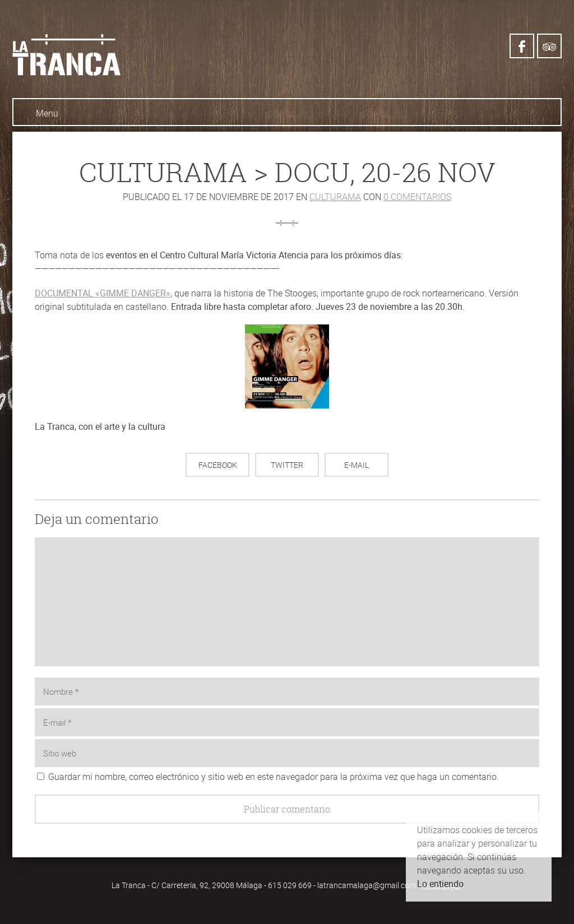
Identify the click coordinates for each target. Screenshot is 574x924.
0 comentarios (417, 197)
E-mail (357, 465)
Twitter (287, 465)
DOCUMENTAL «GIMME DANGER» (103, 293)
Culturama (335, 197)
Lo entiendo (440, 884)
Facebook (218, 465)
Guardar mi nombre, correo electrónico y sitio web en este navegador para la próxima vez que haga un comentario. (274, 777)
